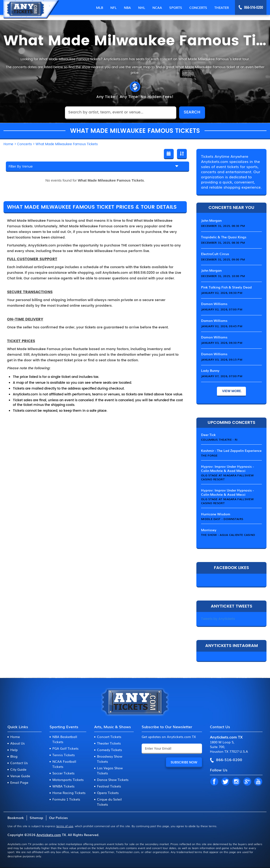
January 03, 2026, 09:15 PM (222, 359)
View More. (231, 391)
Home (15, 737)
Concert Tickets (109, 737)
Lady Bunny (210, 370)
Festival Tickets (109, 786)
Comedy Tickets (110, 750)
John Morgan (211, 220)
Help (14, 750)
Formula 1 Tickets (66, 799)
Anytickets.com (49, 835)
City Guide (18, 769)
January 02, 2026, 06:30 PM (222, 293)
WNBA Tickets (63, 786)
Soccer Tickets (63, 773)
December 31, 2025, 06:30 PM (223, 226)
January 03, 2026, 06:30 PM (222, 343)
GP (247, 782)
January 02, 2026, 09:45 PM (222, 326)
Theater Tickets (109, 743)
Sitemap (36, 818)
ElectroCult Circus (215, 254)
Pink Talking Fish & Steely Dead (226, 287)
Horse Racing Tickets (69, 793)
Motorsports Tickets (68, 780)
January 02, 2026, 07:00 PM (222, 309)
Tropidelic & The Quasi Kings (224, 237)
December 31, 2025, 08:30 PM (223, 242)
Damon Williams (214, 304)
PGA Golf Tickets (65, 748)
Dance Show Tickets (113, 780)
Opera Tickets (108, 793)
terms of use (65, 826)
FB (214, 782)
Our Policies (58, 818)
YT (258, 782)
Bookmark (16, 818)
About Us (18, 743)
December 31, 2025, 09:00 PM (223, 259)
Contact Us (19, 763)
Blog (14, 756)
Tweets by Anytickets (218, 619)
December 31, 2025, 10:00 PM (223, 276)
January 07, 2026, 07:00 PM (222, 376)
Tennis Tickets (64, 755)
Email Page (19, 782)
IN (236, 782)
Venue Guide (20, 776)
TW (225, 782)
